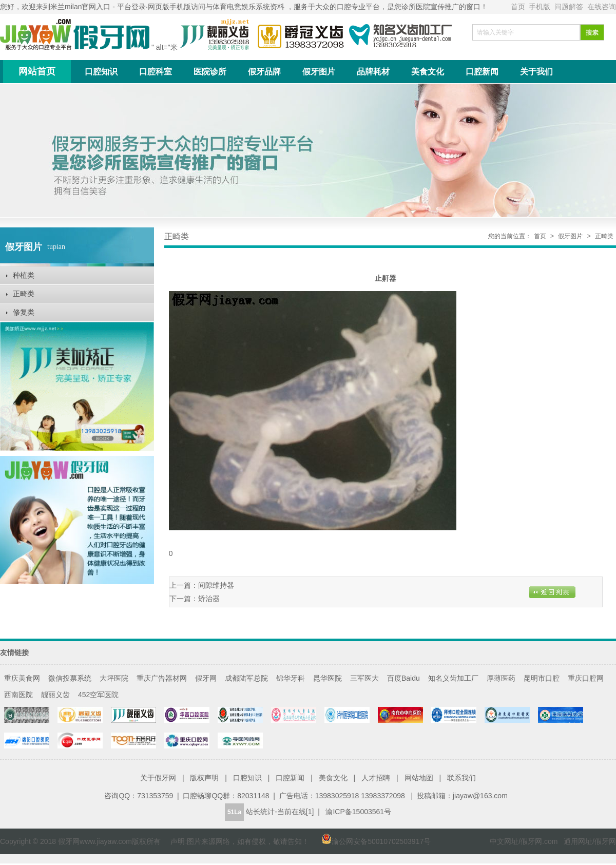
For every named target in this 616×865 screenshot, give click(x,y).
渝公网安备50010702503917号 (371, 841)
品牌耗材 (373, 72)
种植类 (24, 275)
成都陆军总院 (246, 678)
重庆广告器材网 (162, 678)
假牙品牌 (264, 72)
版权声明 (204, 778)
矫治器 (209, 599)
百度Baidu (403, 678)
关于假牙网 (158, 778)
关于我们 (536, 72)
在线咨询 (602, 7)
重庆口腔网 (586, 678)
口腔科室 (156, 72)
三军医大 (364, 678)
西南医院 (18, 695)
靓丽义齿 (55, 695)
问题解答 (570, 7)
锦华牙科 (291, 678)
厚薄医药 (501, 678)
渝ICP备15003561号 (358, 812)
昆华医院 (328, 678)
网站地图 (419, 778)
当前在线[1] (296, 812)
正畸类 (24, 294)
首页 (519, 7)
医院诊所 (210, 72)
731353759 (155, 796)
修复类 (24, 312)
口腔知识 (101, 72)
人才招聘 (376, 778)
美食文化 (428, 72)
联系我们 (461, 778)
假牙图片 (319, 72)
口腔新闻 (482, 72)
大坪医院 (114, 678)
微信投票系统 (70, 678)
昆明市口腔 (542, 678)
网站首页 (37, 71)
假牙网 (206, 678)
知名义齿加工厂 (453, 678)
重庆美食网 (22, 678)
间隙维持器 (216, 585)
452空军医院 (98, 695)
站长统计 (260, 812)
